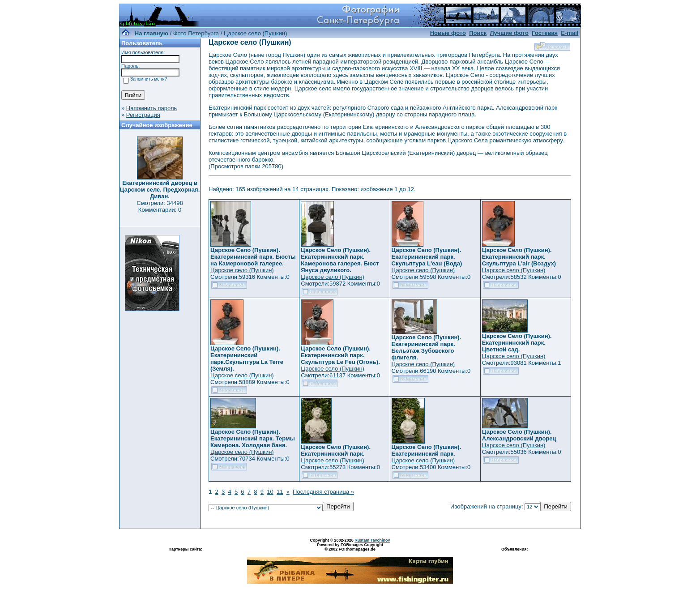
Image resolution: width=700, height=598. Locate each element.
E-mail (570, 33)
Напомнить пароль (152, 108)
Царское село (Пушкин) (242, 270)
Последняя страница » (323, 492)
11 (280, 492)
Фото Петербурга (196, 33)
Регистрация (143, 115)
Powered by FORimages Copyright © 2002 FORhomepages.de (350, 547)
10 (270, 492)
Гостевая (545, 33)
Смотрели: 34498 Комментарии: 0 (160, 206)
